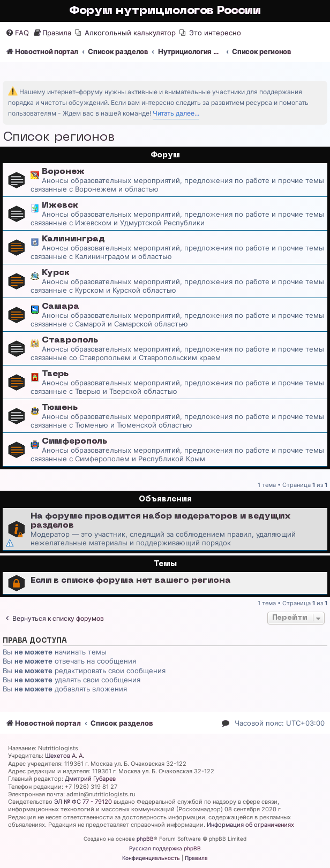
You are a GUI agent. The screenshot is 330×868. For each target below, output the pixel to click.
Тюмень (60, 408)
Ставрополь (70, 340)
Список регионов (59, 138)
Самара (61, 307)
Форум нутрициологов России (165, 11)
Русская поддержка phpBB (165, 848)
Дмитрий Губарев (90, 779)
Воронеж (63, 172)
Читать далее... (176, 113)
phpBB (145, 839)
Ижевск (60, 205)
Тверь (55, 374)
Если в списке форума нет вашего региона (131, 581)
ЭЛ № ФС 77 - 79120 (83, 802)
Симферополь (74, 441)
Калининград (73, 239)
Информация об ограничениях (250, 825)
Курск (56, 273)
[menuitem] (17, 33)
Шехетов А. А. (65, 756)
